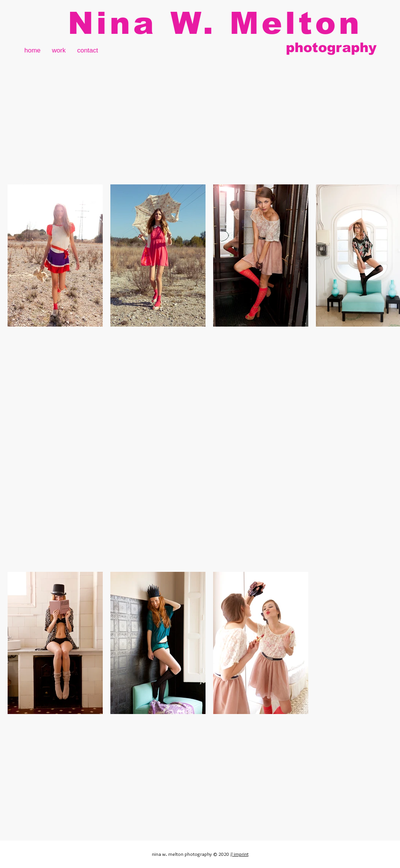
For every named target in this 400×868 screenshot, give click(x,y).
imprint (241, 854)
